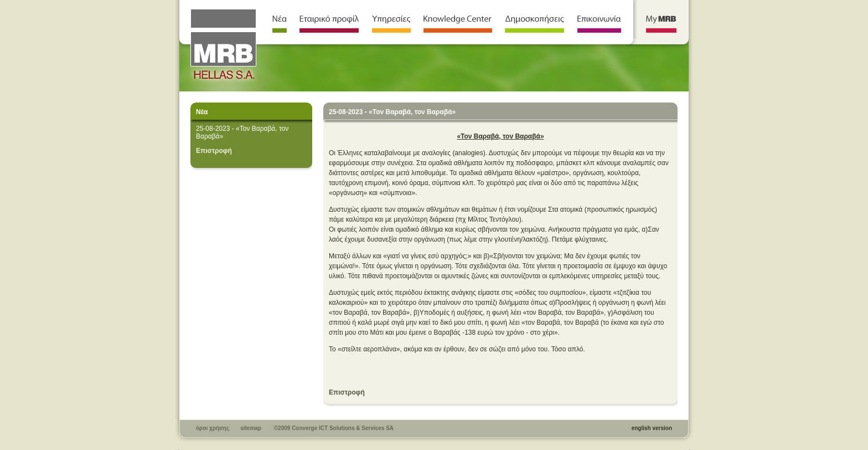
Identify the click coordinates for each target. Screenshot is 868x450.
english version (652, 428)
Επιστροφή (214, 151)
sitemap (251, 428)
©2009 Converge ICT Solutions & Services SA (334, 428)
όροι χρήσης (213, 428)
